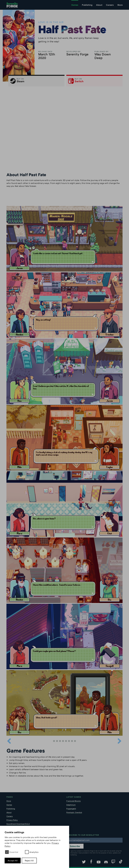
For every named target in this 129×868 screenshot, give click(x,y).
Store (120, 5)
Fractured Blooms (73, 801)
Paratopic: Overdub (74, 812)
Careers (110, 5)
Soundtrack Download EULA (18, 824)
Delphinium (71, 805)
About (99, 5)
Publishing (87, 5)
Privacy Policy (12, 820)
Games (75, 5)
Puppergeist (71, 809)
